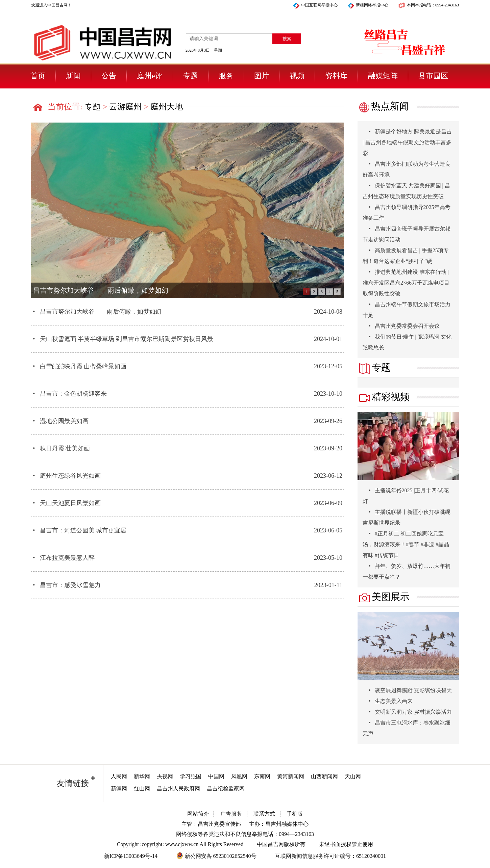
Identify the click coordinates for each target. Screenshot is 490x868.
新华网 (142, 776)
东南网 (262, 776)
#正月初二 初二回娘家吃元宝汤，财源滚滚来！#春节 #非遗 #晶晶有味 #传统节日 (406, 544)
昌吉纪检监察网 (226, 788)
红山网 (142, 788)
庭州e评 (150, 76)
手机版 (295, 814)
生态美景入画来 (388, 701)
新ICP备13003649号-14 (131, 856)
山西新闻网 (324, 776)
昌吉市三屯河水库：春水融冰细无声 (407, 728)
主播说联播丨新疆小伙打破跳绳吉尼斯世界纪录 (407, 517)
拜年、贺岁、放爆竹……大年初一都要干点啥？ (407, 571)
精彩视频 (384, 397)
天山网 (353, 776)
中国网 (216, 776)
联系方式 (264, 814)
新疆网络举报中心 (372, 5)
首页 (38, 76)
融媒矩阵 (383, 76)
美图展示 (384, 597)
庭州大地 (167, 107)
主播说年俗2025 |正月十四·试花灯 (406, 496)
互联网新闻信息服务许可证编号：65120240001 (330, 856)
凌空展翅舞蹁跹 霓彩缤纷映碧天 (407, 690)
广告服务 (231, 814)
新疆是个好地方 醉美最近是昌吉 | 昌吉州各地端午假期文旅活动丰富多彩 (407, 142)
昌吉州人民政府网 (178, 788)
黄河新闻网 (291, 776)
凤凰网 (239, 776)
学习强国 (191, 776)
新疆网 (119, 788)
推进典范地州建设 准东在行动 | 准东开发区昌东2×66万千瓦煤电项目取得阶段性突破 (406, 283)
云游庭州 (125, 107)
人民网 (119, 776)
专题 (191, 76)
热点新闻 (383, 107)
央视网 (165, 776)
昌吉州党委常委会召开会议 (401, 326)
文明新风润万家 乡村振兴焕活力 (407, 712)
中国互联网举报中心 (319, 5)
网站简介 (198, 814)
